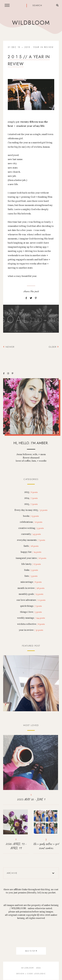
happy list (31, 552)
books (31, 516)
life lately (31, 564)
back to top (31, 951)
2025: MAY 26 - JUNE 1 (31, 799)
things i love (31, 612)
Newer (9, 347)
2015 (27, 47)
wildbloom (31, 23)
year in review (43, 47)
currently (31, 534)
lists (31, 576)
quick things (31, 606)
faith (31, 546)
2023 (31, 492)
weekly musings (31, 618)
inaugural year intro (31, 558)
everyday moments (31, 540)
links (31, 570)
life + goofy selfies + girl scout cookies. (46, 846)
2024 (31, 498)
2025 (31, 504)
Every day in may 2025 (31, 510)
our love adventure (31, 600)
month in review (31, 588)
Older (54, 347)
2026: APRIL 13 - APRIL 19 (16, 846)
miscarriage (31, 582)
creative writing (31, 528)
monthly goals (31, 594)
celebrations (31, 522)
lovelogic (40, 974)
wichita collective (31, 624)
